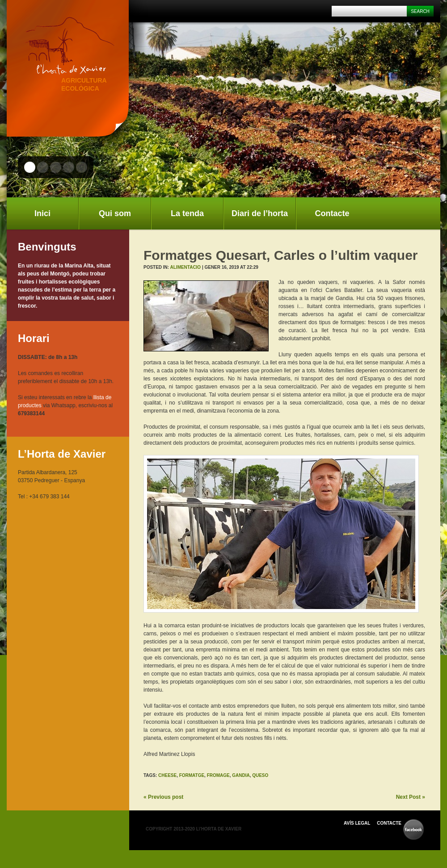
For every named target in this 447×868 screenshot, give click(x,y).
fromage (218, 775)
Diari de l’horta (260, 213)
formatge (192, 775)
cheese (167, 775)
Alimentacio (186, 267)
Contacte (332, 213)
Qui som (115, 213)
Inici (42, 213)
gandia (241, 775)
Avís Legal (357, 823)
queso (260, 775)
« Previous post (163, 797)
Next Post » (411, 797)
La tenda (187, 213)
